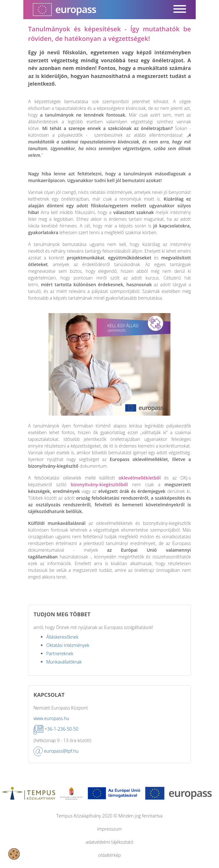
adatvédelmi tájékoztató (109, 842)
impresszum (109, 829)
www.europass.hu (51, 718)
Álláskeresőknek (62, 637)
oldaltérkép (110, 855)
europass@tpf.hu (61, 751)
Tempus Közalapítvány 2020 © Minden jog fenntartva (109, 816)
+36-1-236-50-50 (62, 729)
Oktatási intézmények (68, 645)
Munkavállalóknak (64, 662)
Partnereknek (60, 653)
